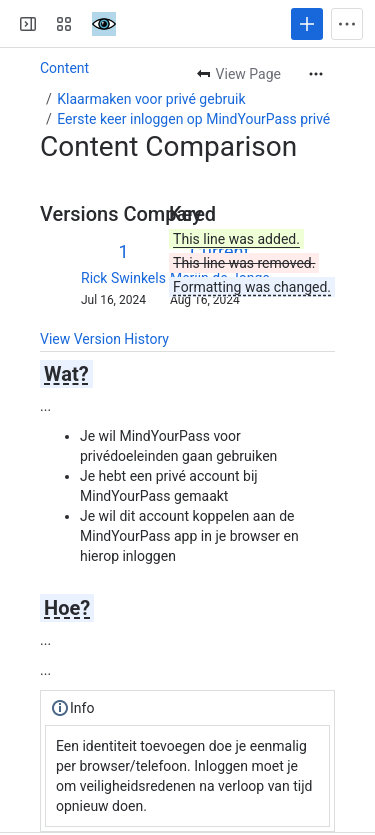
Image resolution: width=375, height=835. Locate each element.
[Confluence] (104, 24)
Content (64, 68)
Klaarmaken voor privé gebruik (151, 99)
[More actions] (316, 74)
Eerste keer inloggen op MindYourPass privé (193, 119)
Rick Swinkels (123, 278)
